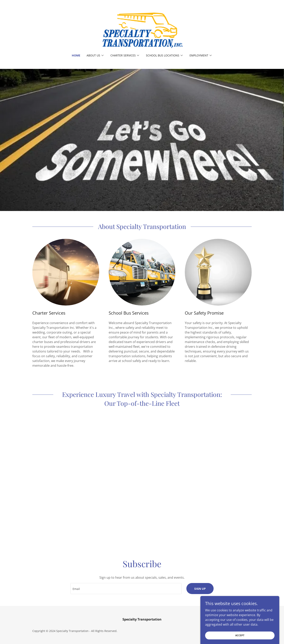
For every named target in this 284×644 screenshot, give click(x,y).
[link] (142, 29)
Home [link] (76, 55)
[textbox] (126, 589)
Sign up (200, 589)
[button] (95, 55)
